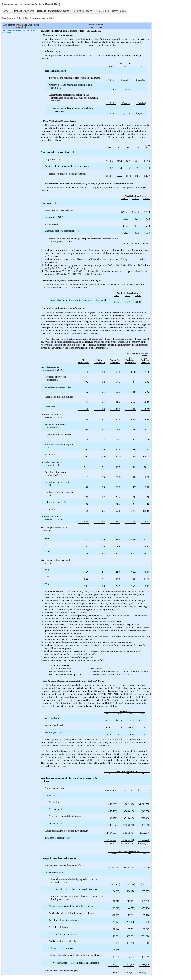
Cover (6, 11)
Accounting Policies (82, 11)
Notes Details (119, 11)
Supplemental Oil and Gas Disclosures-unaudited (20, 32)
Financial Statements (23, 11)
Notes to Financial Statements (53, 11)
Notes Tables (102, 11)
